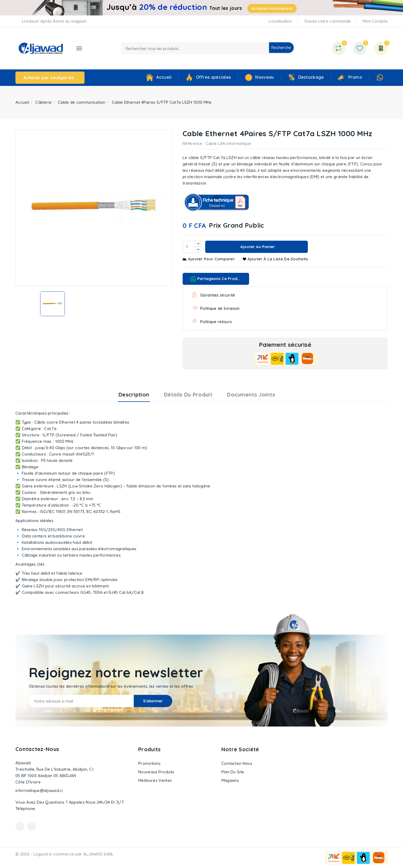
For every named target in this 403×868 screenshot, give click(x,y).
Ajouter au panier (257, 247)
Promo (355, 77)
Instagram (32, 826)
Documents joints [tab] (251, 395)
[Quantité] (189, 247)
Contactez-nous (37, 749)
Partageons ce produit (217, 279)
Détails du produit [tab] (188, 395)
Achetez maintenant (272, 8)
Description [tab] (134, 395)
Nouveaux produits (156, 772)
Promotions (149, 763)
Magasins (230, 780)
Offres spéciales (214, 77)
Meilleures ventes (155, 780)
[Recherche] (207, 48)
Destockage (311, 77)
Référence (193, 143)
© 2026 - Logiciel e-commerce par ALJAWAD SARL (65, 854)
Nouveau (265, 77)
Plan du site (233, 772)
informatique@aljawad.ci (39, 790)
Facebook (20, 826)
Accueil (164, 77)
